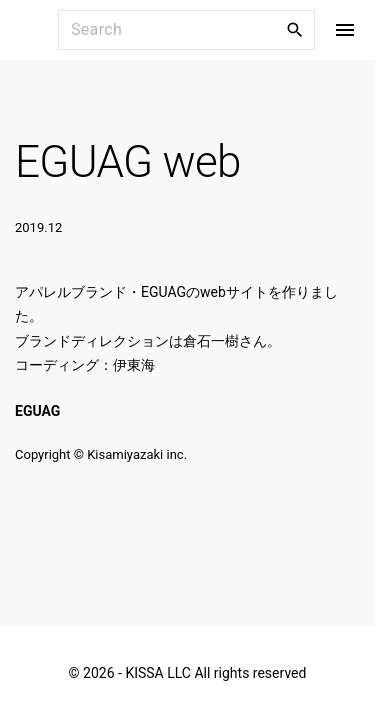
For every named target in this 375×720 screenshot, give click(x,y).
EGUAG (37, 411)
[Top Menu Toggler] (345, 30)
